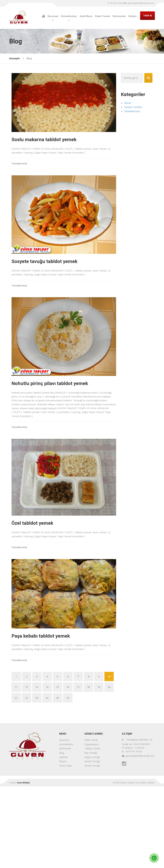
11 (27, 768)
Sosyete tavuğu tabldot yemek (52, 280)
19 (16, 779)
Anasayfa (14, 58)
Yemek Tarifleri (133, 107)
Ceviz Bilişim (23, 864)
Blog (62, 835)
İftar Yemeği (91, 835)
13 (48, 768)
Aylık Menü (86, 16)
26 (90, 779)
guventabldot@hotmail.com (139, 3)
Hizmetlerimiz (69, 16)
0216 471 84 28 (115, 3)
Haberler (64, 839)
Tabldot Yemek (92, 830)
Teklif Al (148, 16)
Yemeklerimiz (27, 171)
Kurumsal (53, 16)
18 (101, 768)
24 (69, 779)
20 (27, 779)
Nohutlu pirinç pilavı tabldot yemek (57, 418)
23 (59, 779)
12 (37, 768)
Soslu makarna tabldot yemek (52, 142)
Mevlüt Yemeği (92, 843)
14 (59, 768)
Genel (128, 103)
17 (90, 768)
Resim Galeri (66, 847)
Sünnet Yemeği (92, 847)
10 (16, 768)
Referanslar (119, 16)
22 (48, 779)
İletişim (133, 16)
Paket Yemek (102, 16)
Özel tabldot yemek (40, 575)
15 (69, 768)
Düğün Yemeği (92, 839)
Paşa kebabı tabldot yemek (48, 704)
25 (80, 779)
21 (37, 779)
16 (80, 768)
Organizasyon (92, 826)
